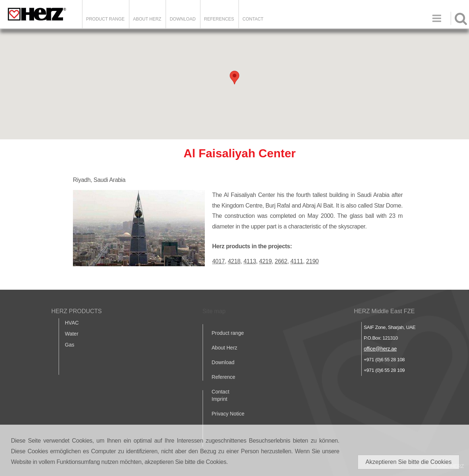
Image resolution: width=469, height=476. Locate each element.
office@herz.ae (380, 349)
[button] (234, 78)
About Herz (225, 348)
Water (72, 334)
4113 (250, 261)
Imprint (220, 399)
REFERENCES (219, 19)
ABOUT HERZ (147, 19)
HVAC (72, 323)
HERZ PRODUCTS (77, 311)
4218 (234, 261)
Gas (70, 345)
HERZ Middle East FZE (384, 311)
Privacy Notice (228, 414)
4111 (297, 261)
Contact (253, 19)
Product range (228, 333)
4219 (265, 261)
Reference (224, 377)
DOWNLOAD (183, 19)
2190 (312, 261)
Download (223, 362)
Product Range (105, 19)
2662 (281, 261)
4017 (218, 261)
